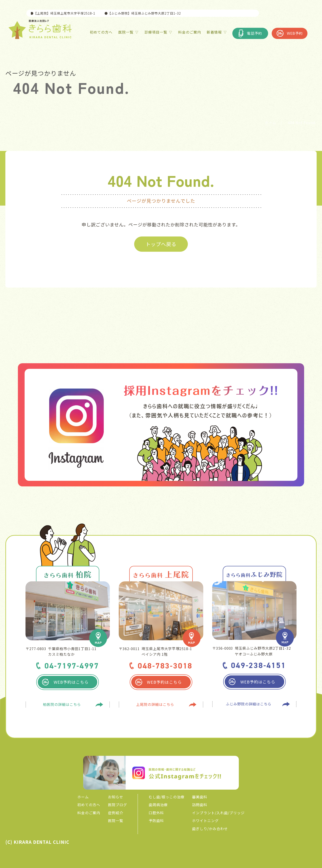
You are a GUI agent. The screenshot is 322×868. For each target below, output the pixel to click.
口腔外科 (156, 813)
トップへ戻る (161, 244)
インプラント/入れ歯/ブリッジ (218, 813)
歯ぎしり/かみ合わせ (210, 829)
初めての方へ (89, 805)
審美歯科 (200, 797)
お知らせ (116, 797)
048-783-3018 (165, 666)
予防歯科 (156, 821)
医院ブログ (118, 805)
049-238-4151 (258, 665)
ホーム (83, 797)
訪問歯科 (200, 805)
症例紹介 (116, 813)
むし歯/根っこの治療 (167, 797)
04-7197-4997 (72, 666)
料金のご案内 (89, 813)
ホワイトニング (205, 821)
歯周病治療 (158, 805)
